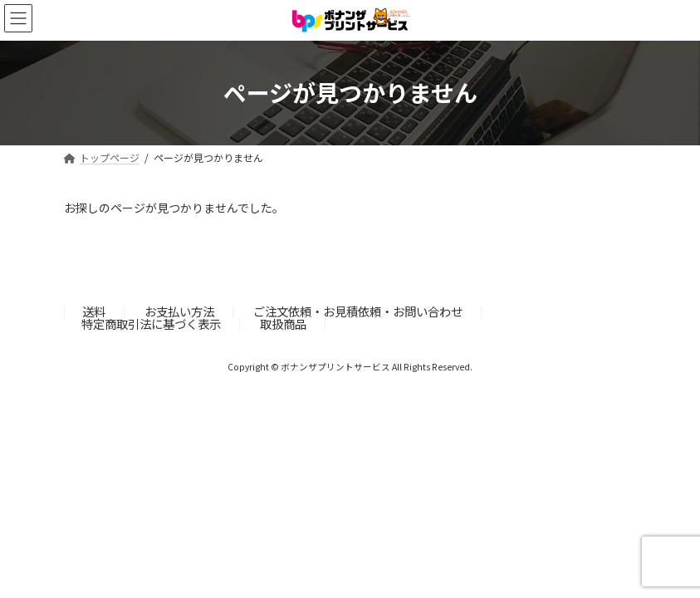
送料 (94, 311)
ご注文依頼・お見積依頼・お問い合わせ (358, 311)
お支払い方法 (179, 311)
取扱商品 (283, 324)
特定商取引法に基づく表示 (151, 324)
